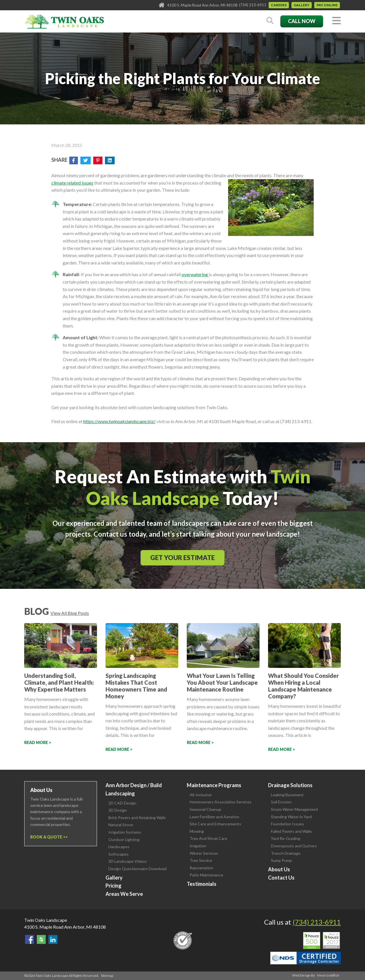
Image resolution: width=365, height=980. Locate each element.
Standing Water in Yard (291, 817)
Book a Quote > (48, 837)
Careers (279, 5)
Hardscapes (119, 847)
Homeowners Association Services (221, 802)
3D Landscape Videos (128, 861)
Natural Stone (121, 825)
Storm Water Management (295, 809)
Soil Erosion (281, 802)
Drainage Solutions (290, 785)
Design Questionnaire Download (137, 869)
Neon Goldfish (328, 975)
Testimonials (202, 884)
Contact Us (281, 878)
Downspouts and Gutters (294, 846)
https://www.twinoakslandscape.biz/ (119, 421)
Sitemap (107, 976)
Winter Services (204, 853)
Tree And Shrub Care (208, 838)
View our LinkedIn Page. (53, 939)
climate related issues (72, 183)
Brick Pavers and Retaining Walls (137, 818)
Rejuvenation (201, 868)
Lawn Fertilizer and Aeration (214, 817)
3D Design (118, 810)
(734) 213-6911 (253, 5)
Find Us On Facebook (30, 939)
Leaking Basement (287, 795)
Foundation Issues (287, 824)
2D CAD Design (122, 803)
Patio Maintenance (206, 875)
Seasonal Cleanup (205, 809)
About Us (279, 869)
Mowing (197, 831)
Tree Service (201, 860)
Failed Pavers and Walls (291, 831)
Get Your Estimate (182, 558)
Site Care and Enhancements (215, 824)
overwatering (195, 274)
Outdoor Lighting (124, 839)
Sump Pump (281, 860)
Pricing (113, 886)
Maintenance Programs (214, 785)
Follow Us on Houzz (41, 939)
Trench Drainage (286, 853)
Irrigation (198, 846)
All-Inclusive (201, 795)
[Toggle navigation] (336, 21)
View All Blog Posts (70, 613)
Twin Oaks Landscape (46, 920)
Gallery (302, 5)
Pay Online (327, 5)
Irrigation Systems (125, 832)
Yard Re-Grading (286, 838)
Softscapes (118, 854)
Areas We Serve (124, 894)
